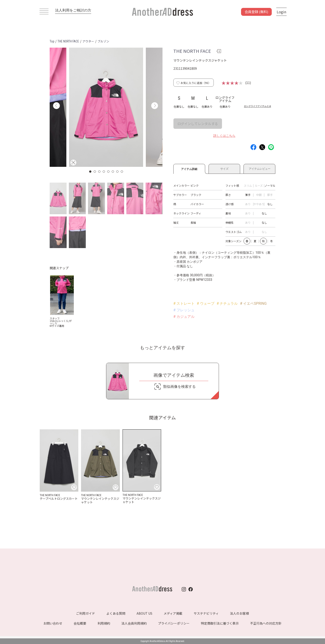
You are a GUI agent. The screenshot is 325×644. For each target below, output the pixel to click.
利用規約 (104, 623)
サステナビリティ (206, 613)
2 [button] (95, 172)
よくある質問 (116, 613)
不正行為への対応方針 (266, 623)
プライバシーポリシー (174, 623)
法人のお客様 (239, 613)
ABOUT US (144, 613)
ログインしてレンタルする (198, 124)
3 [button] (100, 172)
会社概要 (80, 623)
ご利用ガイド (86, 613)
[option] (106, 107)
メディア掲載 (173, 613)
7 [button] (118, 172)
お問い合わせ (53, 623)
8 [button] (122, 172)
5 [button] (109, 172)
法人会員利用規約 (134, 623)
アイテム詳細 (189, 168)
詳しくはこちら (224, 136)
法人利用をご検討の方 (73, 10)
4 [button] (104, 172)
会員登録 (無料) (256, 12)
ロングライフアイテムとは (258, 106)
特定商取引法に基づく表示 (220, 623)
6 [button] (113, 172)
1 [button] (91, 172)
